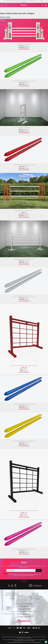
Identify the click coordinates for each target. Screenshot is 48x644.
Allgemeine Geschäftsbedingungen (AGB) (9, 637)
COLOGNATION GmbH (37, 642)
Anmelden (39, 570)
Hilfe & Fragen (35, 595)
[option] (12, 586)
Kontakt (12, 597)
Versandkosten (21, 640)
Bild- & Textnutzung (35, 599)
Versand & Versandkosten (12, 593)
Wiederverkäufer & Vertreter (35, 597)
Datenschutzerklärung (25, 576)
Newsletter (12, 599)
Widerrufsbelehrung (21, 638)
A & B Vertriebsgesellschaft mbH (16, 642)
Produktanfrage (35, 593)
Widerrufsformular (29, 638)
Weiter (42, 1)
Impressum (29, 637)
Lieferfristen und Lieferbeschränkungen (39, 637)
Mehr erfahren (24, 2)
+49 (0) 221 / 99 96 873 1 (25, 614)
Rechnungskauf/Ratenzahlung (12, 595)
